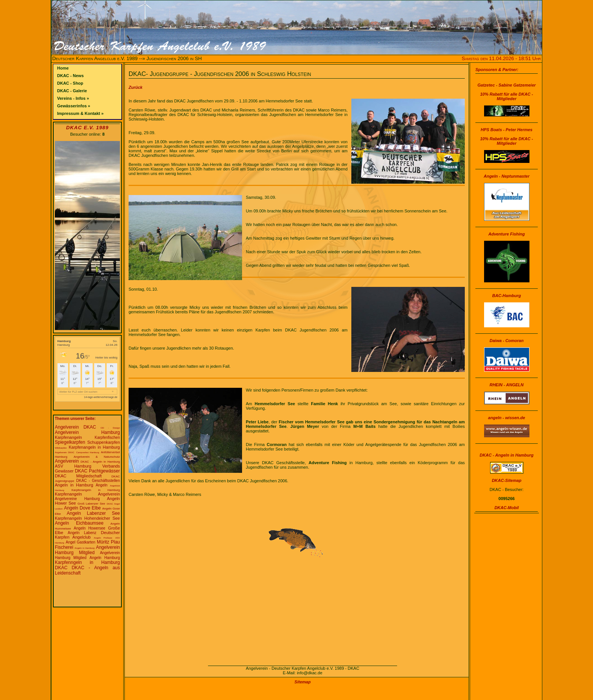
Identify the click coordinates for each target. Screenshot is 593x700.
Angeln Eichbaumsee (79, 523)
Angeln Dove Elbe (82, 508)
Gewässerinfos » (74, 106)
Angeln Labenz (82, 533)
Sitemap (303, 682)
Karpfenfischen (107, 437)
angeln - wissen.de (507, 418)
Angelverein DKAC (75, 427)
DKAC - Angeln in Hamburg (100, 462)
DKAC (61, 568)
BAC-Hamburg (507, 296)
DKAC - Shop (70, 83)
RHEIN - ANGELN (506, 385)
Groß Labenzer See (91, 504)
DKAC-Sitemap (506, 480)
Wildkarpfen (61, 448)
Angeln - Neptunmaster (507, 176)
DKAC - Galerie (72, 91)
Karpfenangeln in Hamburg (94, 447)
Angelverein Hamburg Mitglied (87, 550)
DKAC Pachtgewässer (97, 471)
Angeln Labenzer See (93, 513)
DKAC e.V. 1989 (87, 128)
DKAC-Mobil (506, 508)
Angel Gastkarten (81, 542)
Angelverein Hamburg (87, 432)
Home (63, 68)
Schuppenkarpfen (104, 442)
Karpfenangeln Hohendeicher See (87, 518)
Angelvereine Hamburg (77, 499)
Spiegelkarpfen (70, 442)
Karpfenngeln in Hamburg (87, 562)
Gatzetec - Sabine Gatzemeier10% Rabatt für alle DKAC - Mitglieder (506, 92)
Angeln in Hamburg (74, 485)
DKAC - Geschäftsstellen (98, 481)
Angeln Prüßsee (103, 538)
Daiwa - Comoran (507, 341)
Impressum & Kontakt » (80, 113)
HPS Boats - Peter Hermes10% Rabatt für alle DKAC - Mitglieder (507, 136)
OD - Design (110, 428)
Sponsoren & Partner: (497, 70)
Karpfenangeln (68, 437)
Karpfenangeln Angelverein (87, 494)
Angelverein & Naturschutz (97, 457)
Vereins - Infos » (73, 98)
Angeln (102, 485)
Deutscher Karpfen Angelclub (87, 535)
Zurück (136, 87)
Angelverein (67, 461)
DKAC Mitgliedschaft (78, 476)
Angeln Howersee (89, 528)
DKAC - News (70, 76)
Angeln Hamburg (105, 558)
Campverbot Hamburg (88, 452)
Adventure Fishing (507, 234)
